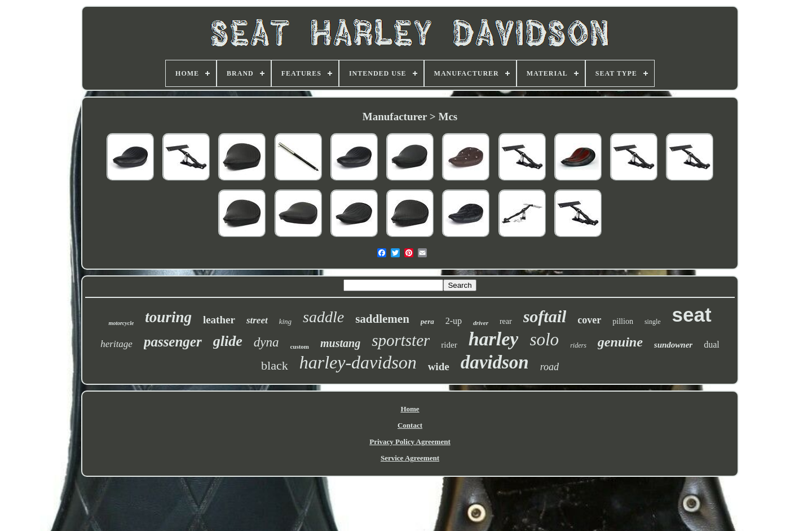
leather (219, 320)
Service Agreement (410, 458)
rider (449, 345)
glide (228, 341)
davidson (495, 362)
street (257, 320)
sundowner (673, 345)
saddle (323, 317)
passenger (173, 342)
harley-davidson (358, 362)
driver (481, 323)
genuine (620, 342)
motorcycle (121, 323)
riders (578, 345)
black (275, 365)
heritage (116, 344)
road (550, 367)
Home (410, 409)
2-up (454, 321)
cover (589, 320)
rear (506, 321)
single (653, 322)
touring (168, 317)
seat (692, 315)
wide (439, 367)
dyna (266, 342)
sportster (401, 340)
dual (712, 345)
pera (427, 321)
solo (544, 339)
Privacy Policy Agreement (410, 442)
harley (494, 339)
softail (545, 316)
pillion (623, 321)
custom (299, 346)
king (285, 321)
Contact (410, 425)
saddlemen (382, 319)
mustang (340, 343)
